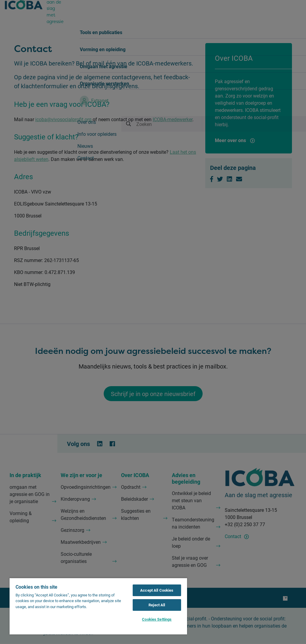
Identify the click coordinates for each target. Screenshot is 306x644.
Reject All (157, 605)
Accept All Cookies (157, 590)
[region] (98, 606)
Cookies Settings (157, 619)
